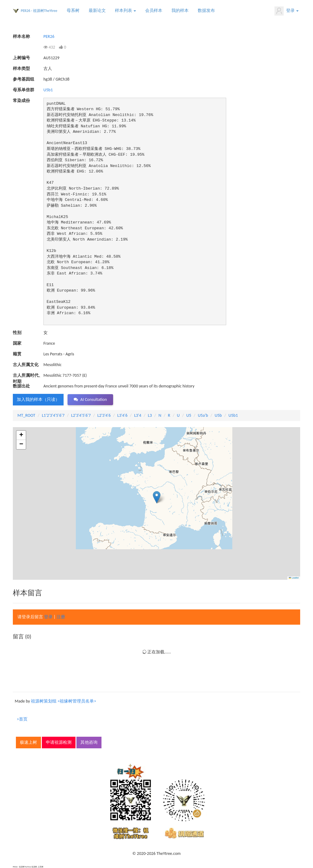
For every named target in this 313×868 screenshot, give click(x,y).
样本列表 (125, 11)
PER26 (49, 36)
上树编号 (21, 58)
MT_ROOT (26, 415)
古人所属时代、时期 (28, 376)
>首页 (22, 719)
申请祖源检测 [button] (59, 742)
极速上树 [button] (28, 742)
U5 (189, 415)
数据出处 (21, 386)
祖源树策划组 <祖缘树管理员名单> (63, 701)
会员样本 (154, 11)
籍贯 (17, 354)
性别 (17, 333)
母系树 (73, 11)
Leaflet (294, 578)
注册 (61, 617)
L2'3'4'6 (104, 415)
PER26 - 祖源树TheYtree (39, 11)
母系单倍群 (24, 90)
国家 (17, 343)
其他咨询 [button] (89, 742)
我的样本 (180, 11)
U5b (218, 415)
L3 (150, 415)
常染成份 (21, 101)
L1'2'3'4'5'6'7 (53, 415)
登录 (287, 11)
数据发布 (206, 11)
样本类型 (21, 69)
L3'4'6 (122, 415)
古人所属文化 (26, 365)
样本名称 (21, 36)
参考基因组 (24, 79)
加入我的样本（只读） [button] (38, 399)
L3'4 (138, 415)
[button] (157, 497)
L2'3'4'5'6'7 (81, 415)
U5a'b (203, 415)
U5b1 (48, 90)
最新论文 (97, 11)
